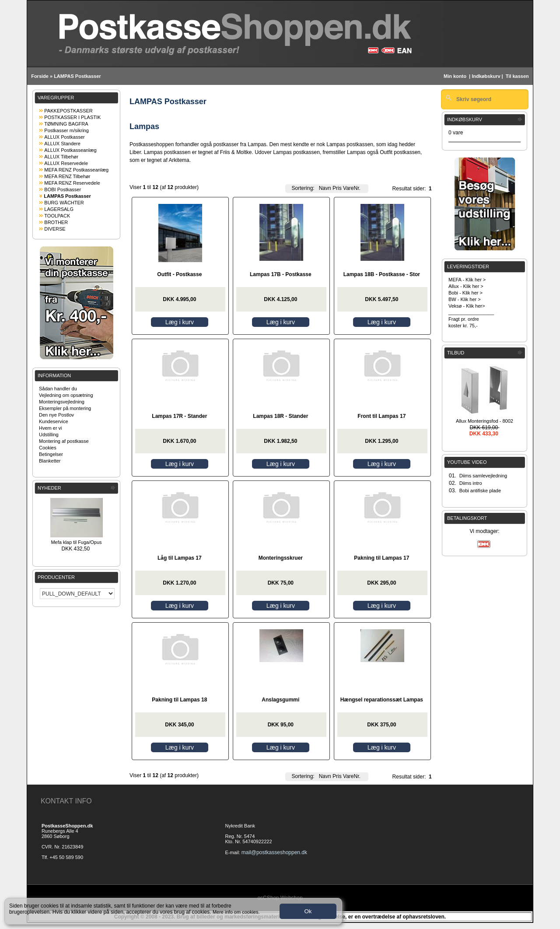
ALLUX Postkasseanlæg (70, 150)
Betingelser (51, 454)
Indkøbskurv (486, 76)
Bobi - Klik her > (465, 293)
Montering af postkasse (64, 441)
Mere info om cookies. (236, 912)
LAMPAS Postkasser (77, 76)
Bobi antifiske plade (480, 491)
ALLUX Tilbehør (61, 157)
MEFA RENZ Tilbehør (67, 176)
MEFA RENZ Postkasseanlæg (76, 170)
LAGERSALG (59, 209)
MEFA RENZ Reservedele (72, 183)
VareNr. (352, 188)
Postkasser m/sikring (66, 130)
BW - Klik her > (465, 299)
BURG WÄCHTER (64, 203)
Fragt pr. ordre (464, 319)
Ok (308, 911)
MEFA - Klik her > (467, 280)
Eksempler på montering (65, 408)
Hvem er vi (51, 428)
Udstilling (49, 435)
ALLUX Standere (62, 144)
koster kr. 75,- (463, 326)
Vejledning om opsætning (66, 395)
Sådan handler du (58, 389)
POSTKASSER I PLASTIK (72, 117)
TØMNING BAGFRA (66, 124)
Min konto (455, 76)
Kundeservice (54, 421)
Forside (40, 76)
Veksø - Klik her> (467, 306)
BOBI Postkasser (63, 189)
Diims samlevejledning (483, 476)
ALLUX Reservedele (66, 163)
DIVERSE (55, 229)
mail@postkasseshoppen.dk (274, 852)
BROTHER (56, 222)
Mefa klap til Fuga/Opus (76, 542)
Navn (325, 188)
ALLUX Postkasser (64, 137)
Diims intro (471, 483)
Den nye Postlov (56, 415)
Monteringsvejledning (62, 402)
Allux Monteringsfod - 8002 (485, 421)
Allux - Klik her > (466, 286)
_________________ (471, 312)
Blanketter (50, 461)
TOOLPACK (57, 216)
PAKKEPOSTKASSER (68, 111)
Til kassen (518, 76)
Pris (337, 188)
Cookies (48, 448)
